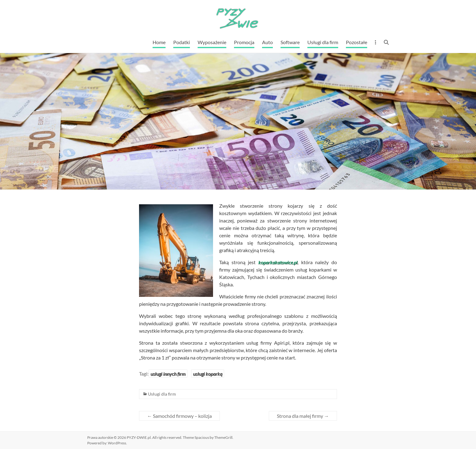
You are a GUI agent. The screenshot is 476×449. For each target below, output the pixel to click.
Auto (267, 42)
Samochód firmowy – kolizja (179, 416)
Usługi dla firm (323, 42)
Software (290, 42)
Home (159, 42)
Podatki (182, 42)
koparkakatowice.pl (278, 262)
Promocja (244, 42)
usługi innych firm (168, 374)
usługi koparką (208, 374)
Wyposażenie (212, 42)
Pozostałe (357, 42)
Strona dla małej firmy (303, 416)
